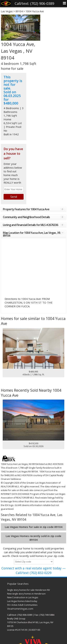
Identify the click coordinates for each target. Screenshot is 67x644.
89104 (19, 11)
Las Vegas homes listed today (22, 601)
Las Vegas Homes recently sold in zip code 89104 (33, 538)
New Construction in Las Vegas (23, 597)
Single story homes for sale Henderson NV (28, 590)
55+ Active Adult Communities (22, 605)
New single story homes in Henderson (26, 594)
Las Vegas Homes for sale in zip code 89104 (34, 527)
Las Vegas (7, 11)
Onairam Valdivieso (11, 479)
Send (14, 197)
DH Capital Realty (54, 475)
